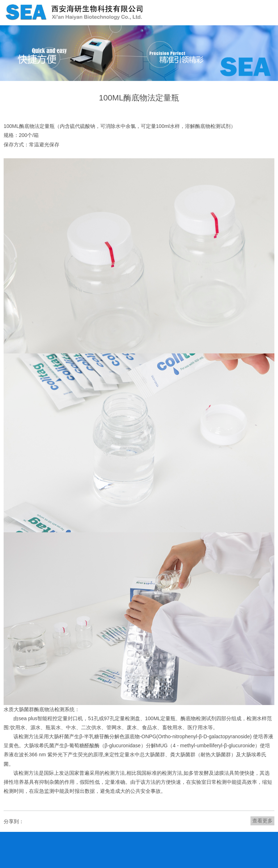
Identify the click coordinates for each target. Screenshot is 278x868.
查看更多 (262, 821)
